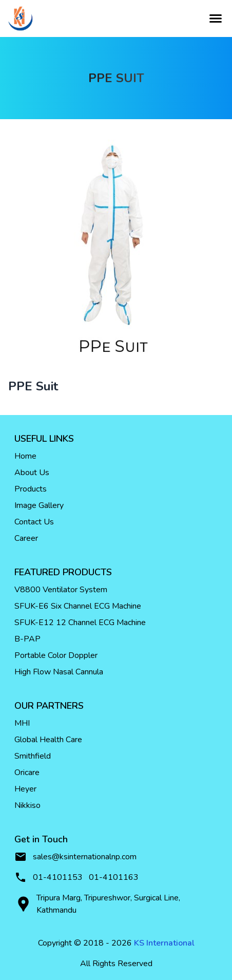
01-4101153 (58, 877)
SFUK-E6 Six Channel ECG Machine (78, 606)
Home (25, 456)
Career (26, 538)
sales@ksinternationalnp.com (75, 857)
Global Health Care (48, 740)
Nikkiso (27, 805)
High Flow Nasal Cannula (59, 672)
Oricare (27, 772)
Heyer (25, 789)
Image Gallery (39, 505)
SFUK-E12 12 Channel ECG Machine (80, 623)
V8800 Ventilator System (61, 590)
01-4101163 (114, 877)
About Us (32, 473)
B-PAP (27, 639)
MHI (22, 723)
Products (31, 489)
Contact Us (34, 522)
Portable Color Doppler (56, 655)
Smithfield (33, 756)
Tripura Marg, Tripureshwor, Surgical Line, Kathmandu (97, 904)
